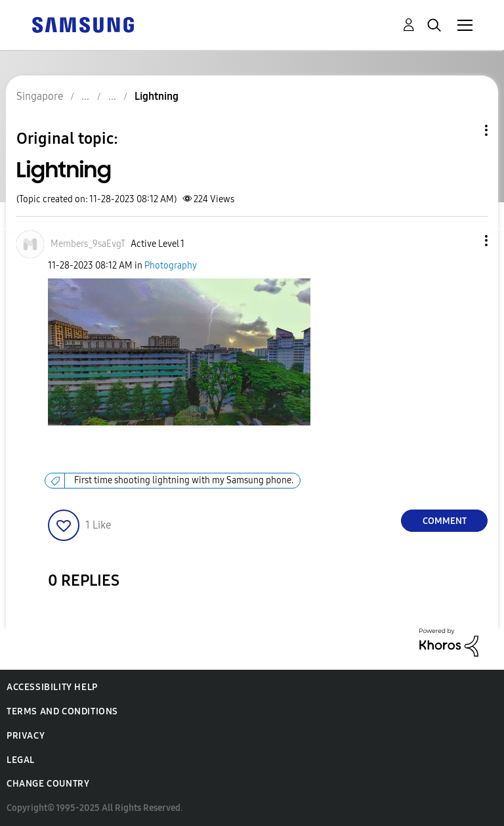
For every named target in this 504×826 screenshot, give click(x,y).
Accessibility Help (52, 687)
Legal (21, 760)
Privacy (26, 736)
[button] (465, 241)
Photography (171, 266)
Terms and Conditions (62, 711)
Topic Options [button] (464, 130)
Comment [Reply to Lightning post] (445, 521)
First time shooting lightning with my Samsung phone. (184, 480)
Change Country (48, 784)
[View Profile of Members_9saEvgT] (88, 244)
